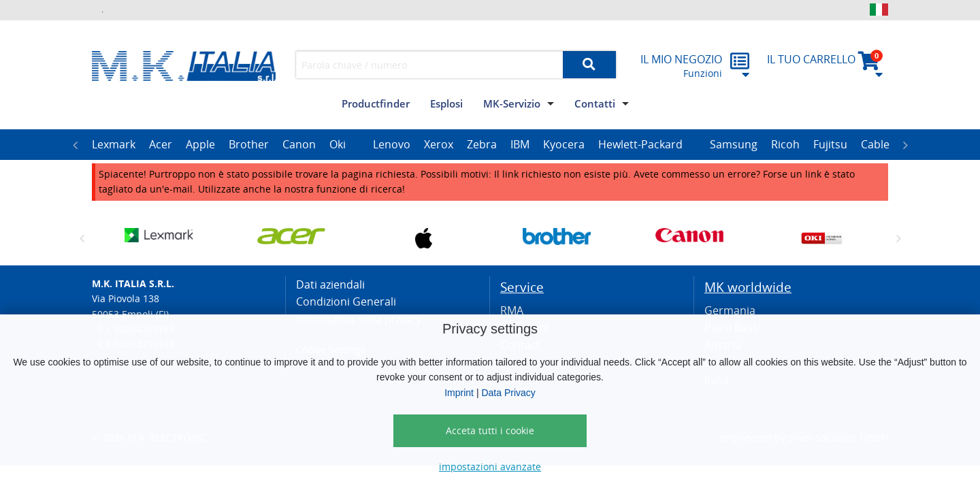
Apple (200, 144)
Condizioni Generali (346, 301)
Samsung (734, 144)
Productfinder (376, 103)
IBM (520, 144)
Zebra (482, 144)
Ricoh (785, 144)
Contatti (595, 103)
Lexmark (114, 144)
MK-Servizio (512, 103)
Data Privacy (508, 393)
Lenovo (392, 144)
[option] (114, 145)
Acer (161, 144)
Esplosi (446, 103)
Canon (299, 144)
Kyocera (564, 144)
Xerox (439, 144)
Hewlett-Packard (640, 144)
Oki (338, 144)
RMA (512, 310)
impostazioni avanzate (490, 467)
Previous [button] (75, 145)
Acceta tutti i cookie (490, 430)
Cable (875, 144)
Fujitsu (830, 144)
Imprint (459, 393)
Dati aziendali (330, 284)
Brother (249, 144)
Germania (730, 310)
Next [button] (905, 145)
